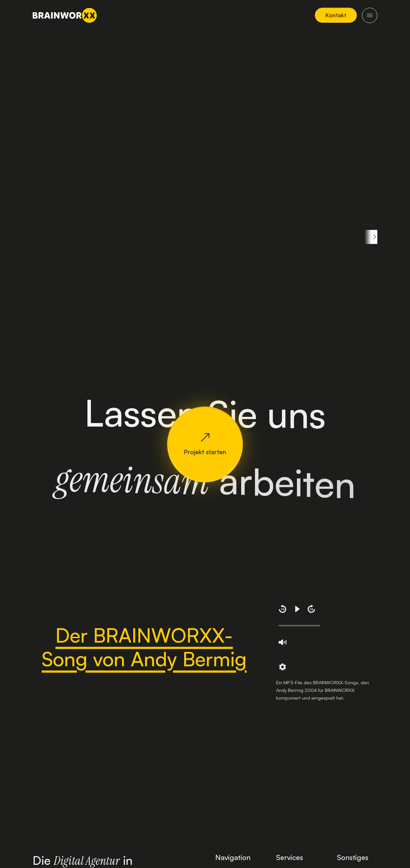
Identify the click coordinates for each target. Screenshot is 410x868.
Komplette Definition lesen (67, 318)
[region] (205, 237)
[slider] (299, 626)
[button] (336, 15)
